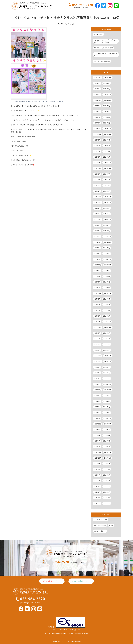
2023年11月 (97, 134)
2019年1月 (97, 259)
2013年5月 (107, 435)
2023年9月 (97, 140)
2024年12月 (107, 94)
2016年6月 (107, 339)
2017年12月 (97, 293)
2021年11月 (108, 197)
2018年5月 (97, 282)
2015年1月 (97, 384)
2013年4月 (97, 441)
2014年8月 (107, 395)
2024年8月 (107, 106)
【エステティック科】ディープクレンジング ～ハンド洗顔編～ (105, 41)
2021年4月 (97, 214)
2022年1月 (107, 191)
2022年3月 (107, 185)
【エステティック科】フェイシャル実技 (105, 54)
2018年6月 (107, 276)
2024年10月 (108, 100)
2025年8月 (107, 83)
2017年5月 (97, 310)
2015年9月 (107, 361)
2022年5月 (107, 180)
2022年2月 (97, 191)
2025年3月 (97, 89)
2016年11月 (97, 327)
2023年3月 (97, 157)
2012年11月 (108, 452)
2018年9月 (97, 271)
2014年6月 (107, 401)
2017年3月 (97, 316)
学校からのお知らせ (100, 525)
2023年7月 (97, 146)
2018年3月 (97, 288)
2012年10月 (97, 458)
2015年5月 (107, 373)
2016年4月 (107, 344)
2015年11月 (108, 356)
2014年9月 (97, 395)
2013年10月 (108, 424)
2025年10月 (108, 77)
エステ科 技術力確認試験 (102, 61)
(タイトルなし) (98, 34)
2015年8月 (97, 367)
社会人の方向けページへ (80, 581)
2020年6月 (97, 231)
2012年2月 (97, 481)
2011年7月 (107, 486)
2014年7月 (97, 401)
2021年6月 (97, 208)
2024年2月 (107, 123)
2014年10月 (108, 390)
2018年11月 (97, 265)
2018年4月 (107, 282)
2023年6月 (107, 146)
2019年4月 (97, 254)
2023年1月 (97, 163)
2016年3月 (97, 350)
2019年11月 (97, 242)
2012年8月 (97, 464)
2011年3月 (107, 498)
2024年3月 (97, 123)
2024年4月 (107, 117)
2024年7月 (97, 112)
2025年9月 (97, 83)
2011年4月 (97, 498)
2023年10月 (108, 134)
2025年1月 (97, 94)
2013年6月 (97, 435)
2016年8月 (107, 333)
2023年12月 (107, 129)
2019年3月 (107, 254)
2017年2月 (107, 316)
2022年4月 (97, 185)
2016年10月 (108, 327)
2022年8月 (97, 174)
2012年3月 (107, 475)
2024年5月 (97, 117)
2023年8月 (107, 140)
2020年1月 (97, 236)
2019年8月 (97, 248)
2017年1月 (97, 322)
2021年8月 (107, 202)
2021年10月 (97, 202)
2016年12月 (107, 322)
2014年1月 (97, 418)
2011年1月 (107, 503)
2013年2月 (97, 447)
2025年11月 (97, 77)
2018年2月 (107, 288)
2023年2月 (107, 157)
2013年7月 (107, 430)
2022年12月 (107, 163)
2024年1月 (97, 129)
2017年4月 (107, 310)
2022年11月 (97, 168)
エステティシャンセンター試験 (103, 48)
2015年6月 (97, 373)
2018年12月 (107, 259)
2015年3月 (107, 378)
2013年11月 (97, 424)
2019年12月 (107, 236)
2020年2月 (107, 231)
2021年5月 (107, 208)
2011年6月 (97, 492)
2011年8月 (97, 486)
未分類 (111, 525)
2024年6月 (107, 112)
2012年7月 (107, 464)
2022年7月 (107, 174)
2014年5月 (97, 407)
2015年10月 (97, 361)
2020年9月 (107, 219)
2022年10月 (108, 168)
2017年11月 (108, 293)
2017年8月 (107, 299)
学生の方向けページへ (50, 581)
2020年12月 (97, 219)
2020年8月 (97, 225)
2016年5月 (97, 344)
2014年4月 (107, 407)
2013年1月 (107, 447)
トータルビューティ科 (101, 520)
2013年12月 (107, 418)
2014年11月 (97, 390)
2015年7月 (107, 367)
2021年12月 (97, 197)
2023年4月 (107, 151)
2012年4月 (97, 475)
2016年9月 (97, 333)
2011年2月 (97, 503)
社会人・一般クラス (100, 531)
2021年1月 (107, 214)
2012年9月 (107, 458)
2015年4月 (97, 378)
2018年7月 (97, 276)
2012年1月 (107, 481)
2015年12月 (97, 356)
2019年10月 (108, 242)
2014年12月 (107, 384)
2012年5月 (107, 469)
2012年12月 (97, 452)
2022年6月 (97, 180)
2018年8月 (107, 271)
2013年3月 (107, 441)
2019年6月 (107, 248)
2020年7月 (107, 225)
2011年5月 (107, 492)
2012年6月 (97, 469)
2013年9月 (97, 430)
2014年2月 (107, 413)
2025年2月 (107, 89)
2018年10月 (108, 265)
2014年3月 (97, 413)
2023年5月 (97, 151)
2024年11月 (97, 100)
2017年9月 (97, 299)
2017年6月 (107, 305)
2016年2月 (107, 350)
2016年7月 (97, 339)
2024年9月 (97, 106)
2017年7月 (97, 305)
